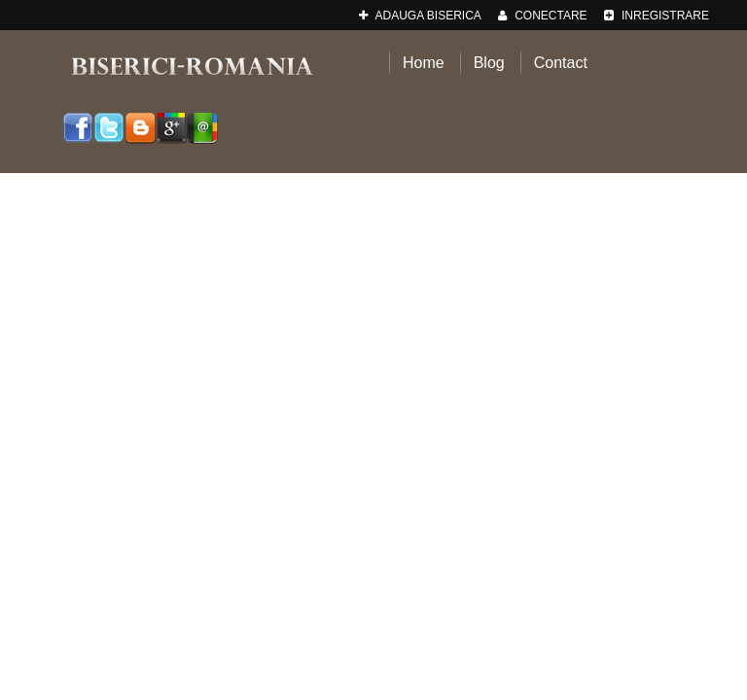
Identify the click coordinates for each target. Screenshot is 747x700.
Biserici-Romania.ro (192, 65)
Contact (561, 63)
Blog (489, 63)
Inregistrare (657, 16)
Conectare (543, 16)
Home (424, 63)
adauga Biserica (420, 16)
